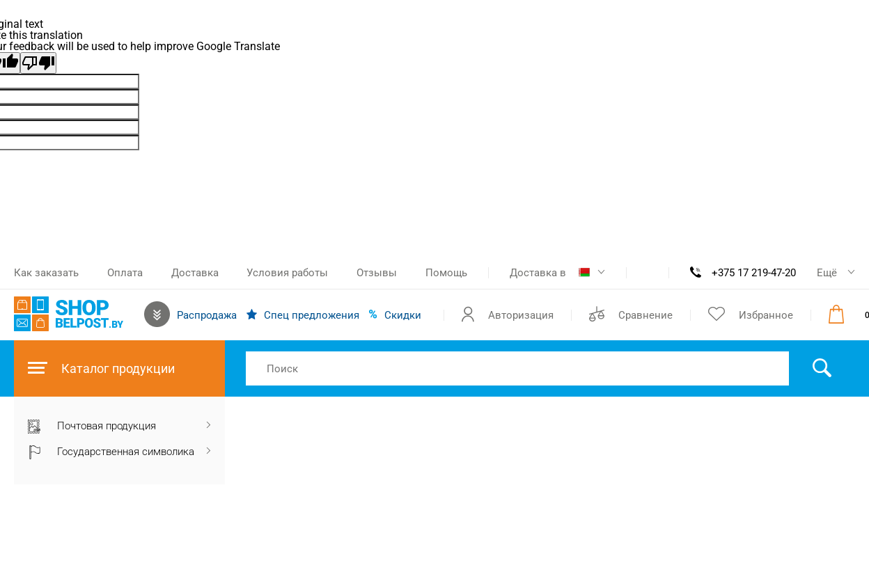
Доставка (195, 273)
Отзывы (377, 273)
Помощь (446, 273)
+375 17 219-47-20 (754, 273)
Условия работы (287, 273)
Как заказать (46, 273)
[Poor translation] (38, 63)
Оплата (125, 273)
